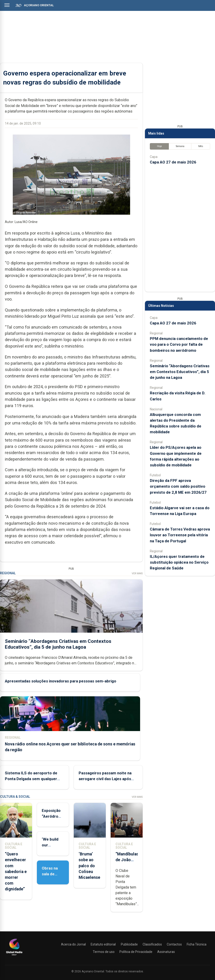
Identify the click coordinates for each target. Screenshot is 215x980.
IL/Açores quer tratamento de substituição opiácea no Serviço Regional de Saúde (179, 562)
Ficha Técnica (197, 944)
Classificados (152, 944)
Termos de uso (104, 952)
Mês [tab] (201, 146)
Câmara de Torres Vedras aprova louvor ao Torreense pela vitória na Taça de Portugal (180, 535)
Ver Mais (137, 573)
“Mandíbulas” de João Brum (128, 860)
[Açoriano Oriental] (14, 956)
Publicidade (129, 944)
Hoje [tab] (159, 146)
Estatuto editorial (103, 944)
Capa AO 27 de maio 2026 (173, 162)
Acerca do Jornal (73, 944)
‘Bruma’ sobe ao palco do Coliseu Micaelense (89, 866)
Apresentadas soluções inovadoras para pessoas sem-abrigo (61, 681)
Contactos (174, 944)
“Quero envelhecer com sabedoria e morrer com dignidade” (16, 872)
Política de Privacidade (136, 952)
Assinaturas (166, 952)
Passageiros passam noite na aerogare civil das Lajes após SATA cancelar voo (105, 779)
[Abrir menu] (7, 5)
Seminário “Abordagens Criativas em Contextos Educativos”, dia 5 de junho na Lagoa (58, 644)
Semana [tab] (180, 146)
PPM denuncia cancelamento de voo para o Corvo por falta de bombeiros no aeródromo (179, 344)
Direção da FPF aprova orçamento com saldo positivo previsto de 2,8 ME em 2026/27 (178, 486)
